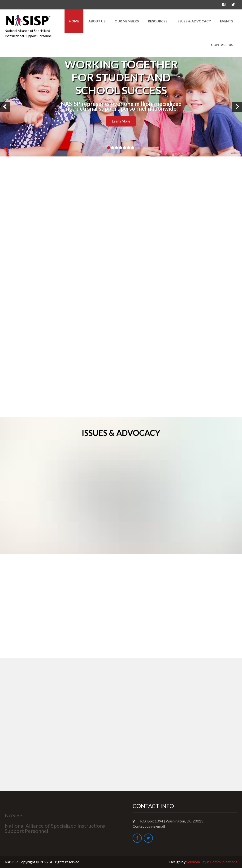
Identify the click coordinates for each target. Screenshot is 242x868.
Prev (5, 107)
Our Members (127, 21)
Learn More (121, 121)
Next (237, 107)
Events (227, 21)
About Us (97, 21)
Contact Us (222, 45)
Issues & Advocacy (194, 21)
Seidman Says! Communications (212, 862)
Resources (158, 21)
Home (74, 21)
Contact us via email (149, 826)
